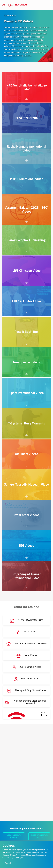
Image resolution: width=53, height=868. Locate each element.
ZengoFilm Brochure (39, 836)
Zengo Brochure (14, 836)
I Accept (8, 863)
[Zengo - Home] (7, 5)
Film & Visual (21, 5)
